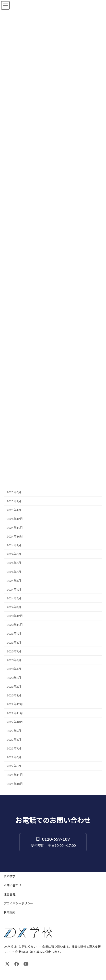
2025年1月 (14, 510)
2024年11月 (15, 527)
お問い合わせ (12, 885)
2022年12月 (15, 704)
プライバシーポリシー (18, 903)
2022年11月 (15, 713)
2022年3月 (14, 766)
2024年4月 (14, 589)
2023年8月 (14, 642)
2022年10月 (15, 722)
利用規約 (10, 912)
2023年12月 (15, 616)
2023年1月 (14, 695)
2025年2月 (14, 501)
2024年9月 (14, 545)
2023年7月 (14, 651)
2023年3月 (14, 678)
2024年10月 (15, 536)
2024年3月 (14, 598)
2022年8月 (14, 739)
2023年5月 (14, 660)
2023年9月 (14, 633)
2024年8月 (14, 554)
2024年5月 (14, 580)
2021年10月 (15, 784)
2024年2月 (14, 607)
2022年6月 (14, 757)
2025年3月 (14, 492)
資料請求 (10, 876)
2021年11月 (15, 775)
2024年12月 (15, 519)
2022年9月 (14, 731)
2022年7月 (14, 748)
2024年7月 (14, 563)
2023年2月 (14, 687)
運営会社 (10, 894)
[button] (53, 842)
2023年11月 (15, 625)
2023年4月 (14, 669)
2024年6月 (14, 572)
